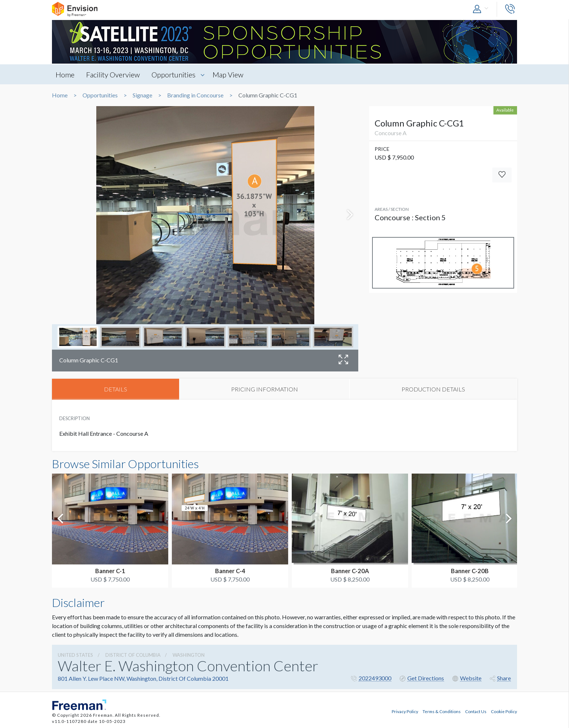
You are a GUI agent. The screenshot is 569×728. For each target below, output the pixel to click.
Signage (142, 95)
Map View (229, 75)
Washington (189, 655)
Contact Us (476, 711)
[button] (482, 9)
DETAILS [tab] (116, 389)
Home (65, 75)
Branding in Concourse (195, 95)
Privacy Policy (405, 711)
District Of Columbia (133, 655)
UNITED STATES (75, 655)
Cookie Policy (504, 711)
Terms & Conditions (442, 711)
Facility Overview (113, 75)
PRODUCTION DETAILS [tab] (433, 389)
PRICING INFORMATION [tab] (265, 389)
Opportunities (174, 75)
